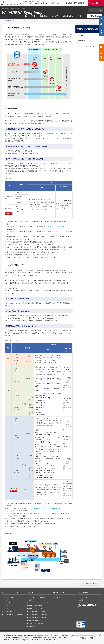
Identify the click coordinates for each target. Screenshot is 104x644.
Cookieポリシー (22, 636)
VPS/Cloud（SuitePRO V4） (36, 606)
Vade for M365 (32, 626)
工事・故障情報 (79, 3)
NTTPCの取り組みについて (86, 603)
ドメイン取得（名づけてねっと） (37, 597)
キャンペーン (60, 3)
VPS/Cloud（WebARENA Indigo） (37, 612)
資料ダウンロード (101, 29)
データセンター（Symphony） (36, 623)
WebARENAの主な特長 (9, 597)
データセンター (16, 21)
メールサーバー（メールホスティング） (39, 603)
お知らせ (6, 606)
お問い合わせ (95, 16)
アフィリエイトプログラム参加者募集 (13, 615)
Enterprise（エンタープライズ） (57, 227)
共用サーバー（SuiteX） (35, 600)
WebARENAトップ (47, 3)
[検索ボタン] (101, 10)
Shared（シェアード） (54, 232)
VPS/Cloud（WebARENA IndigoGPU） (39, 617)
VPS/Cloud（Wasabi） (34, 620)
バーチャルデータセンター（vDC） (87, 47)
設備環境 (43, 16)
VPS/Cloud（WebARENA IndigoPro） (38, 615)
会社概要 (81, 600)
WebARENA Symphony (22, 13)
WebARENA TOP (7, 21)
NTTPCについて (83, 597)
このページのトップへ (92, 583)
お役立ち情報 (68, 16)
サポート (81, 16)
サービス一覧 (7, 600)
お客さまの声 (7, 603)
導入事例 (69, 3)
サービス (55, 16)
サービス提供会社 (83, 592)
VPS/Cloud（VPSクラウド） (36, 609)
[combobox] (96, 10)
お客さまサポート (58, 592)
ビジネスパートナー (8, 612)
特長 (33, 16)
